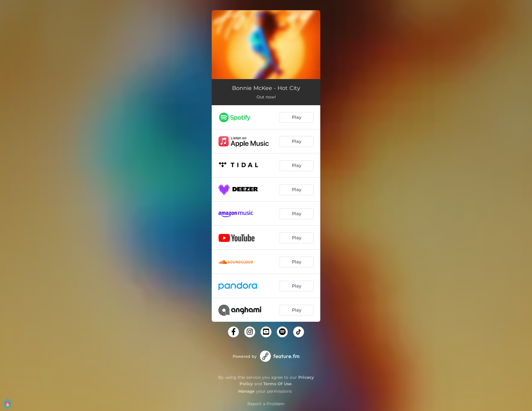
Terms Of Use (278, 384)
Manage (246, 391)
